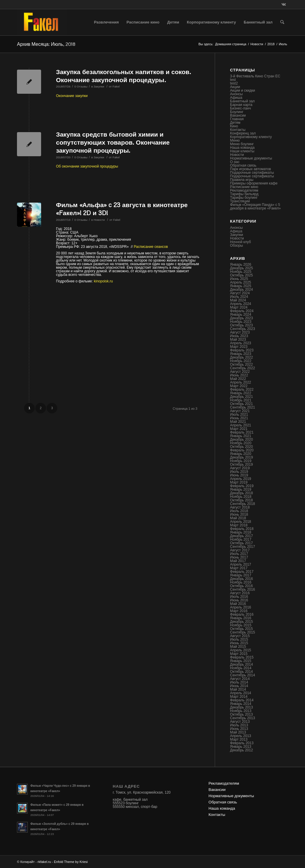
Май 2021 (238, 422)
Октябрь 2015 (241, 629)
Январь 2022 (241, 393)
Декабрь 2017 (241, 536)
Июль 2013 (239, 725)
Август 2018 (240, 507)
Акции (235, 87)
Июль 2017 (239, 554)
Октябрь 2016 (241, 586)
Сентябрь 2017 (242, 547)
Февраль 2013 (242, 743)
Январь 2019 (241, 489)
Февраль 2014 (242, 700)
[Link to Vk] (284, 4)
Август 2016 (240, 593)
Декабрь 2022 (241, 357)
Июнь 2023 (239, 336)
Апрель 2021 (241, 425)
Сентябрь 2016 (242, 589)
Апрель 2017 (241, 564)
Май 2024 (238, 300)
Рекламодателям (244, 190)
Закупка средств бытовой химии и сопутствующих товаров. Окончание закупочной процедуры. (113, 142)
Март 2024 (239, 307)
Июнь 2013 (239, 729)
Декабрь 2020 (241, 440)
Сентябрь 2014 (242, 675)
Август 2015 (240, 636)
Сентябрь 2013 (242, 718)
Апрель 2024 (241, 304)
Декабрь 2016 (241, 579)
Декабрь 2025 (241, 268)
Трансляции (240, 201)
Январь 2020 (241, 454)
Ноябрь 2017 (241, 539)
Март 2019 (239, 482)
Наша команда (242, 148)
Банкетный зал (242, 101)
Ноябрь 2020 (241, 443)
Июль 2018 (239, 511)
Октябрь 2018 (241, 500)
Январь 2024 (241, 315)
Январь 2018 (241, 532)
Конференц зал (243, 133)
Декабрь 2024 (241, 290)
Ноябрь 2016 (241, 582)
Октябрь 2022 (241, 365)
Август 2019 (240, 468)
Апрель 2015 (241, 650)
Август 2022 (240, 372)
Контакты (238, 130)
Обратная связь (243, 165)
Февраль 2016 (242, 614)
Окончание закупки (72, 96)
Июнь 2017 (239, 557)
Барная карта (241, 105)
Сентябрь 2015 (242, 632)
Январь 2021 (241, 436)
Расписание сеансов (151, 247)
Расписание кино (244, 187)
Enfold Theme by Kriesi (71, 862)
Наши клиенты (242, 151)
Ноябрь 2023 (241, 322)
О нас (235, 162)
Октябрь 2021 (241, 404)
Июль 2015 (239, 639)
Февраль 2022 (242, 390)
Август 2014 (240, 679)
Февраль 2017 (242, 572)
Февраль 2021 (242, 432)
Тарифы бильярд (244, 194)
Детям (235, 123)
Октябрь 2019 (241, 465)
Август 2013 (240, 722)
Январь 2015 (241, 661)
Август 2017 (240, 550)
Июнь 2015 (239, 643)
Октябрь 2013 (241, 714)
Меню (235, 140)
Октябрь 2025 (241, 275)
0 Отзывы (81, 86)
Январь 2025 (241, 286)
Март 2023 (239, 347)
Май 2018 (238, 518)
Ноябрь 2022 (241, 361)
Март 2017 (239, 568)
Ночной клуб (240, 242)
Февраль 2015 (242, 657)
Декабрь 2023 (241, 318)
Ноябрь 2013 (241, 711)
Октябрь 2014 (241, 672)
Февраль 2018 (242, 529)
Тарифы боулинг (244, 198)
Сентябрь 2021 (242, 407)
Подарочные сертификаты (252, 173)
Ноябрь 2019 (241, 461)
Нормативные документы (251, 158)
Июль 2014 (239, 682)
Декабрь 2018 (241, 493)
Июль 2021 (239, 415)
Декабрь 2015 (241, 622)
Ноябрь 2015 (241, 625)
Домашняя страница (231, 44)
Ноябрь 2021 (241, 400)
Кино (234, 126)
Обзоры (236, 245)
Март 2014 (239, 697)
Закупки (99, 86)
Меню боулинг (242, 144)
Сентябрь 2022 (242, 368)
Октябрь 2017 (241, 543)
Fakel (116, 86)
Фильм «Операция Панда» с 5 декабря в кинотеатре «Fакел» (255, 207)
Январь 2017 (241, 575)
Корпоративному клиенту (251, 137)
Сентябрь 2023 (242, 329)
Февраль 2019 (242, 486)
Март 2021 (239, 429)
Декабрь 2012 (241, 750)
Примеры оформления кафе (254, 183)
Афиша (236, 98)
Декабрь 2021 (241, 397)
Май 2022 (238, 379)
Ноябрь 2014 (241, 668)
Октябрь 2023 (241, 325)
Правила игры (242, 180)
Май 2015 (238, 647)
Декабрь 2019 (241, 457)
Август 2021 (240, 411)
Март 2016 (239, 611)
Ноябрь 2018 (241, 497)
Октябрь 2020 (241, 447)
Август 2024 (240, 293)
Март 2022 (239, 386)
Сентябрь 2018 (242, 504)
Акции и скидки (242, 90)
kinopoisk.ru (103, 281)
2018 (271, 44)
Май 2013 (238, 732)
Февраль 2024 (242, 311)
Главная (237, 119)
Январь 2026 (241, 265)
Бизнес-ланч (240, 108)
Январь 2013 (241, 747)
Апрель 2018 (241, 522)
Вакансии (238, 115)
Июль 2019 (239, 472)
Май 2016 (238, 604)
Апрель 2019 (241, 479)
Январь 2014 (241, 704)
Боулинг (237, 112)
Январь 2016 (241, 618)
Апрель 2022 (241, 382)
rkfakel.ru (44, 862)
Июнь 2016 (239, 600)
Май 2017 (238, 561)
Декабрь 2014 (241, 664)
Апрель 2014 (241, 693)
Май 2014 (238, 689)
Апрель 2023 (241, 343)
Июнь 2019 (239, 475)
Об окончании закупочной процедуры (87, 166)
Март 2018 (239, 525)
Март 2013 (239, 739)
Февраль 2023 (242, 350)
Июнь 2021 (239, 418)
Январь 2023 (241, 354)
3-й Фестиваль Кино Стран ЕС (255, 76)
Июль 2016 (239, 597)
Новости (257, 44)
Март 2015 (239, 654)
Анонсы (236, 94)
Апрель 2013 (241, 736)
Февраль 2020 (242, 450)
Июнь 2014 (239, 686)
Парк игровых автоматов (250, 169)
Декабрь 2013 (241, 707)
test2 (234, 83)
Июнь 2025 (239, 279)
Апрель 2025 (241, 282)
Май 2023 (238, 340)
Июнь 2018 (239, 514)
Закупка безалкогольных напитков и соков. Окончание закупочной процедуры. (123, 76)
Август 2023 (240, 332)
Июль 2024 (239, 297)
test (233, 80)
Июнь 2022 (239, 375)
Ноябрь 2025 (241, 272)
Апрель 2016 (241, 607)
